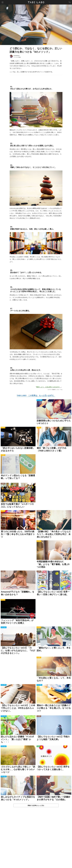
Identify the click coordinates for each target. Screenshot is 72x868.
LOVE (38, 777)
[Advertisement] (36, 839)
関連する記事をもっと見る (36, 805)
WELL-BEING (39, 400)
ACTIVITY (3, 428)
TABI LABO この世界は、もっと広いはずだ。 (36, 396)
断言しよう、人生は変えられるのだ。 (49, 387)
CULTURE (3, 484)
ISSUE (38, 746)
